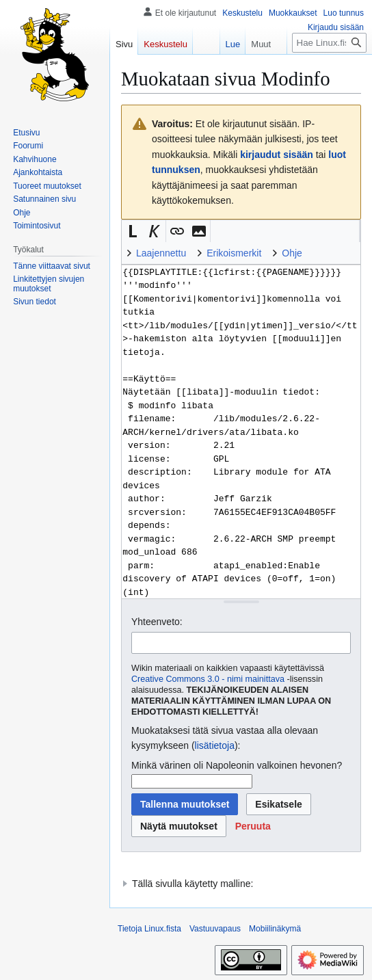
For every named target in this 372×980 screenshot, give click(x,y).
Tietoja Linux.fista (149, 929)
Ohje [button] (292, 253)
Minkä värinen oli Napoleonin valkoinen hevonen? (237, 765)
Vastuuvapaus (215, 929)
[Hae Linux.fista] (329, 43)
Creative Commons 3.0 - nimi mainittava (208, 679)
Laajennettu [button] (161, 253)
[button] (133, 231)
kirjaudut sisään (277, 155)
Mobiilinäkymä (275, 929)
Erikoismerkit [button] (234, 253)
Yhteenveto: (157, 622)
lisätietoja (215, 745)
